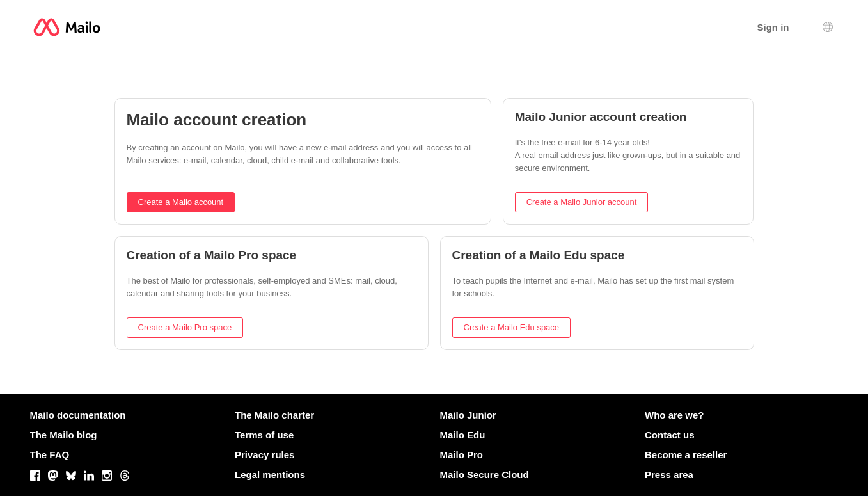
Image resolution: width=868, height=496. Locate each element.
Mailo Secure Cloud (485, 475)
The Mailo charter (274, 415)
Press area (669, 475)
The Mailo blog (64, 435)
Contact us (670, 435)
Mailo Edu (463, 435)
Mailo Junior (468, 415)
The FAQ (50, 455)
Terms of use (264, 435)
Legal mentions (270, 475)
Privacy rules (264, 455)
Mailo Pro (462, 455)
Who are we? (675, 415)
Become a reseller (686, 455)
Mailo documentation (78, 415)
